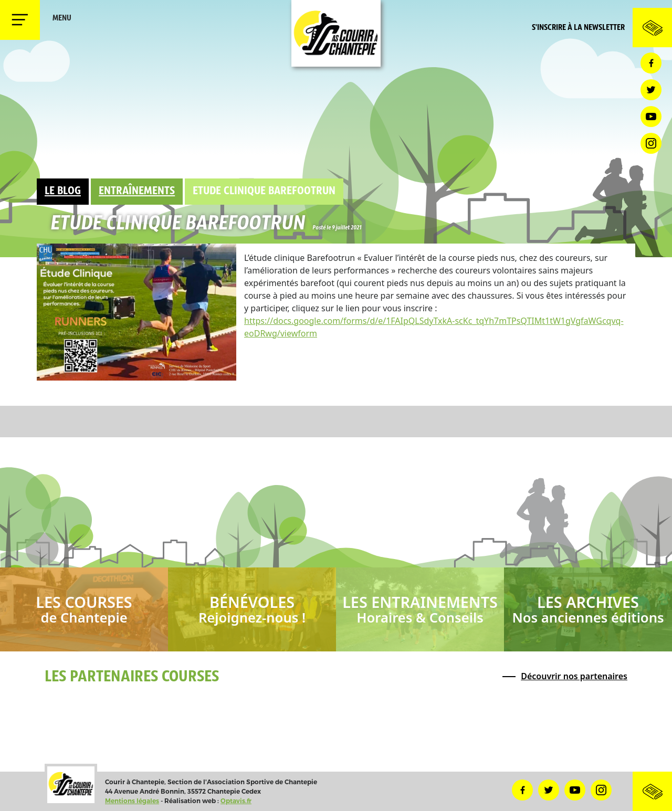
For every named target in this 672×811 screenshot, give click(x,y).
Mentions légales (132, 801)
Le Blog (63, 191)
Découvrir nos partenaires (574, 676)
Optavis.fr (236, 801)
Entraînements (137, 191)
